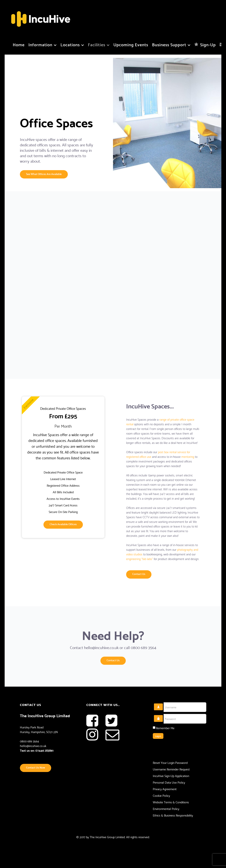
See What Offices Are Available (44, 174)
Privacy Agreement (165, 789)
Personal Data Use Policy (169, 782)
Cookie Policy (161, 795)
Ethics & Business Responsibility (173, 815)
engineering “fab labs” (140, 559)
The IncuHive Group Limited (107, 837)
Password (163, 715)
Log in (158, 736)
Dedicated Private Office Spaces (63, 408)
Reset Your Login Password (170, 763)
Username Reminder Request (171, 769)
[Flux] (41, 17)
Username (163, 704)
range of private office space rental (160, 422)
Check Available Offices (63, 524)
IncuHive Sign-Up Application (171, 776)
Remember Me (165, 728)
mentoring (188, 456)
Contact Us (139, 574)
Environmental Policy (166, 809)
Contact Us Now (36, 767)
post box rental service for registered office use (158, 454)
